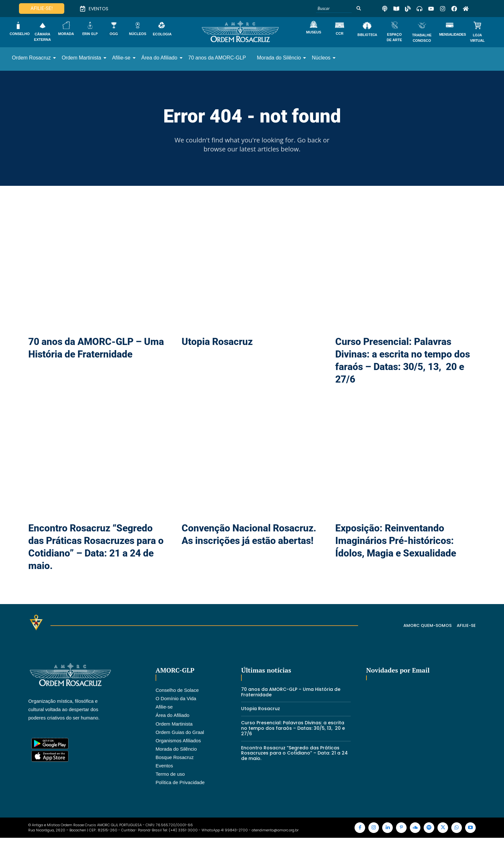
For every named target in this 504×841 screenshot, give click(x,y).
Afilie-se (122, 58)
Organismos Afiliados (178, 741)
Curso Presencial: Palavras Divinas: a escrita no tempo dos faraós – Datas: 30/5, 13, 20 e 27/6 (293, 729)
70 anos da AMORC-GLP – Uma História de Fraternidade (291, 693)
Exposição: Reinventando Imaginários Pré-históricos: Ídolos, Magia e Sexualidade (396, 542)
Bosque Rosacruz (175, 758)
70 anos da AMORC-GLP (217, 58)
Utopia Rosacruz (217, 342)
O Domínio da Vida (176, 699)
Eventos (164, 766)
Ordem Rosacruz (32, 58)
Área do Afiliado (161, 58)
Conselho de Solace (177, 691)
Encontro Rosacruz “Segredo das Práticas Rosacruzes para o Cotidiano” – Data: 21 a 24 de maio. (294, 754)
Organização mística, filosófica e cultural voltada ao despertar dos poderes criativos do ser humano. (64, 710)
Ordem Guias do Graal (180, 733)
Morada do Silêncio (280, 58)
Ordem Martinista (83, 58)
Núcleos (322, 58)
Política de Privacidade (180, 783)
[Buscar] (334, 9)
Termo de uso (170, 775)
